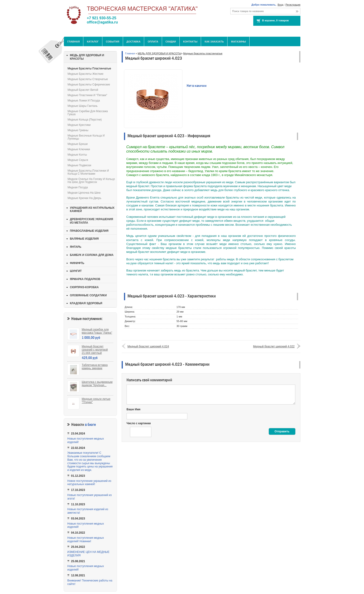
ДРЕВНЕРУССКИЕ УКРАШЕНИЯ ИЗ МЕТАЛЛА (91, 221)
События (112, 42)
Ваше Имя (133, 409)
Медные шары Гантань (83, 106)
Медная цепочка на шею (84, 193)
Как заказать (214, 42)
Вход (281, 5)
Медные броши (78, 144)
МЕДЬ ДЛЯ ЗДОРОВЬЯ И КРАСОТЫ (159, 53)
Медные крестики (79, 125)
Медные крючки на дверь (84, 198)
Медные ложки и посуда (84, 101)
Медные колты (77, 155)
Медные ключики (79, 149)
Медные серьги (78, 160)
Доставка (134, 42)
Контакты (190, 42)
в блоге (90, 425)
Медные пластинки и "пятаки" (87, 95)
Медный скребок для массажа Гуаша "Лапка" (97, 331)
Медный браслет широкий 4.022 (274, 346)
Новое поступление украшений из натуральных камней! (89, 483)
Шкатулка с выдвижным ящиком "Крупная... (97, 384)
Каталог (93, 42)
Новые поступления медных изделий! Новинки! (86, 540)
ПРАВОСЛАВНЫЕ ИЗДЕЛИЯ (89, 231)
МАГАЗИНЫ (238, 42)
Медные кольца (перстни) (85, 120)
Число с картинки (139, 423)
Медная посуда (78, 187)
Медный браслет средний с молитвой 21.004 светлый (95, 350)
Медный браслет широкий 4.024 (148, 346)
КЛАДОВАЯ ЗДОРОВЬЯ (86, 303)
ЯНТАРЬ (76, 247)
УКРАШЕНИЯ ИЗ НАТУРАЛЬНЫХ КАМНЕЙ (92, 210)
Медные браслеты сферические (89, 85)
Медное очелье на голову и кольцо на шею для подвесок (91, 181)
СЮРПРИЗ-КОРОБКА (84, 287)
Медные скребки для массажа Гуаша (88, 113)
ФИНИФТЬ (77, 263)
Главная (73, 42)
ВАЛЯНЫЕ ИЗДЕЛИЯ (84, 239)
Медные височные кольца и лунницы (86, 137)
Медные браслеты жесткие (86, 74)
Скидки (171, 42)
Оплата (153, 42)
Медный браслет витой (83, 90)
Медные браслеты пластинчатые (203, 53)
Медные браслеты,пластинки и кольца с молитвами (88, 172)
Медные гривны (78, 130)
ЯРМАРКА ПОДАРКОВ (85, 279)
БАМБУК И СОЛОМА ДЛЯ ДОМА (92, 255)
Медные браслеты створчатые (88, 79)
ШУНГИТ (76, 271)
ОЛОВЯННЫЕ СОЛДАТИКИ (88, 295)
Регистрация (293, 5)
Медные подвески (79, 165)
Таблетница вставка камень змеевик (95, 367)
